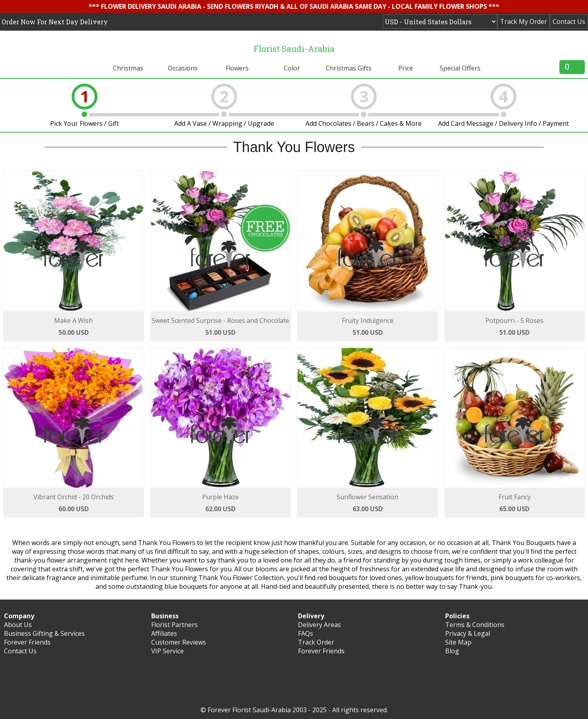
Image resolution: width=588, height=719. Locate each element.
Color (292, 68)
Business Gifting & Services (44, 633)
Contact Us (569, 21)
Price (406, 68)
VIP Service (167, 651)
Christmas (128, 68)
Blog (452, 651)
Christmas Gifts (349, 68)
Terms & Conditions (475, 625)
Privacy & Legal (468, 633)
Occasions (183, 68)
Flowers (237, 68)
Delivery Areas (319, 625)
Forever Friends (27, 642)
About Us (18, 625)
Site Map (458, 642)
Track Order (316, 642)
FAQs (306, 633)
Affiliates (164, 633)
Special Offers (460, 68)
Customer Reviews (179, 642)
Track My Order (524, 21)
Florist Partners (174, 625)
